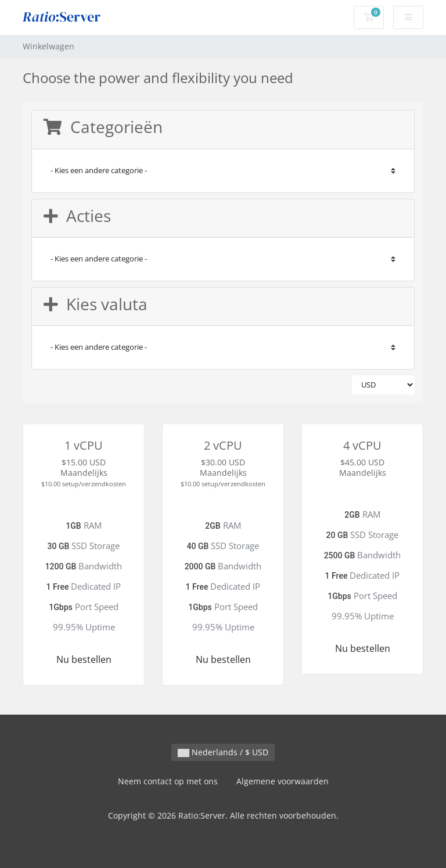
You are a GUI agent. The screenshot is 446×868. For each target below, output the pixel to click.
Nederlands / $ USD (223, 752)
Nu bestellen (84, 659)
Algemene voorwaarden (283, 781)
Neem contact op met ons (168, 781)
